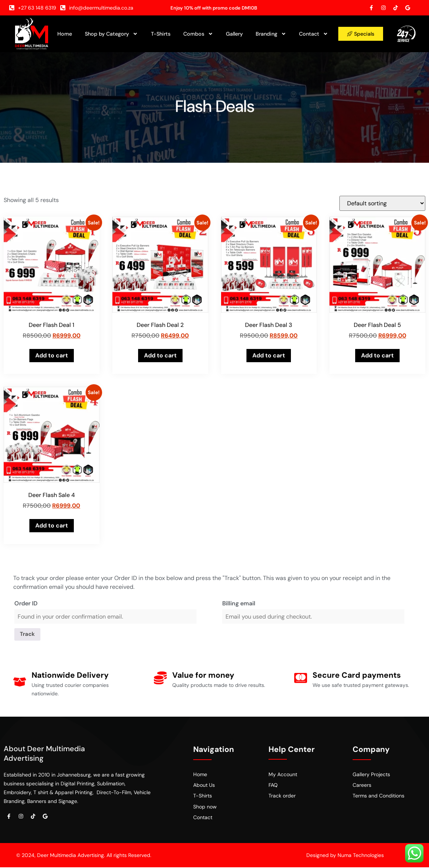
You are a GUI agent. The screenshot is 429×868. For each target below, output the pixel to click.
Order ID (26, 603)
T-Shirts (161, 34)
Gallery (234, 34)
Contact (313, 34)
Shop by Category (111, 34)
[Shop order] (382, 203)
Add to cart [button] (52, 355)
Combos (198, 34)
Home (65, 34)
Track (28, 635)
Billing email (239, 603)
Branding (271, 34)
